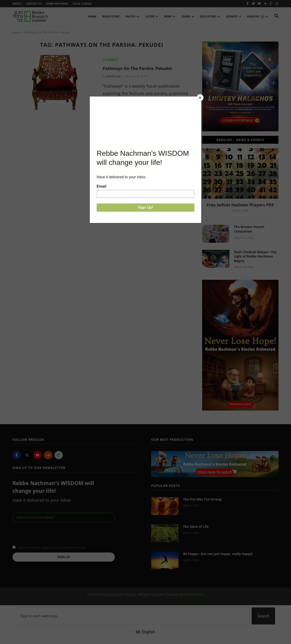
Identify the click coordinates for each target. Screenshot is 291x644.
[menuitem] (145, 632)
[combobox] (133, 616)
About (17, 4)
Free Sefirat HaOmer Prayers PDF (240, 205)
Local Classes (82, 4)
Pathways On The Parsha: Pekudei (137, 68)
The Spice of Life (196, 526)
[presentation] (47, 533)
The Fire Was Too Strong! (202, 499)
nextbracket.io (194, 594)
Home (17, 32)
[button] (207, 83)
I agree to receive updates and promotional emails (51, 547)
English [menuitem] (148, 632)
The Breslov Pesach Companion (249, 229)
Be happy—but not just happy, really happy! (218, 554)
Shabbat (110, 60)
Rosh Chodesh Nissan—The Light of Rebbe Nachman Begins (255, 256)
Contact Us (34, 4)
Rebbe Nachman (57, 4)
